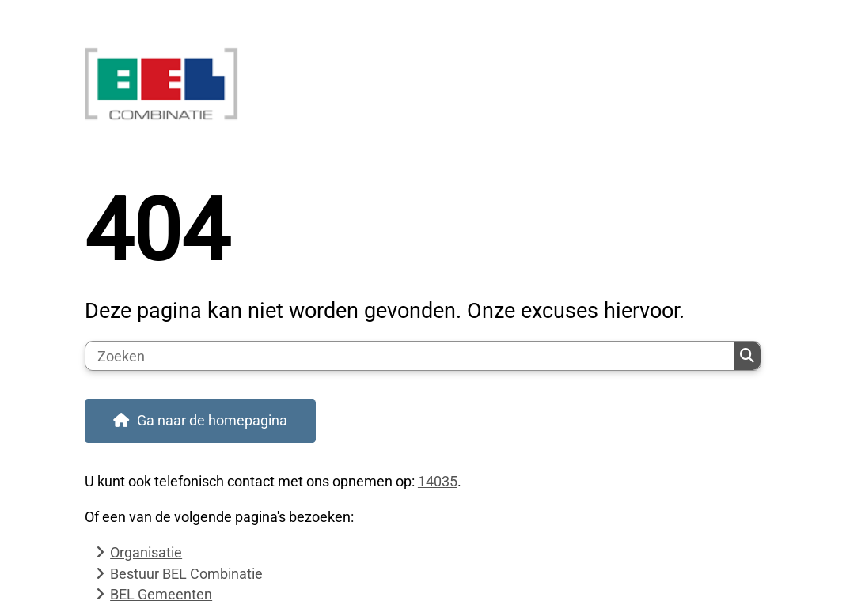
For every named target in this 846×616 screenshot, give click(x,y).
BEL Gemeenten (161, 594)
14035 (438, 481)
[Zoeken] (410, 356)
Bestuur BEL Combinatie (186, 574)
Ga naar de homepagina (212, 420)
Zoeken (747, 356)
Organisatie (146, 552)
